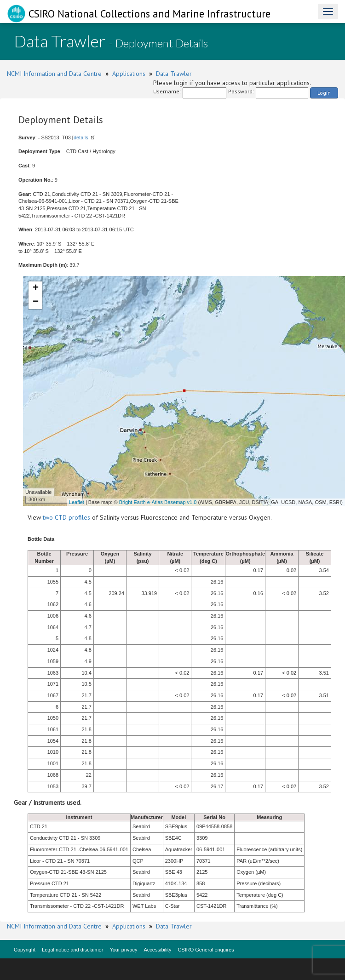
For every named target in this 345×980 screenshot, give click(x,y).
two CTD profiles (66, 517)
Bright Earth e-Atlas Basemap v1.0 (158, 502)
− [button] (36, 302)
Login (324, 93)
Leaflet (77, 502)
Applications (129, 74)
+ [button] (36, 288)
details (81, 138)
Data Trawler (174, 74)
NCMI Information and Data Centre (54, 74)
